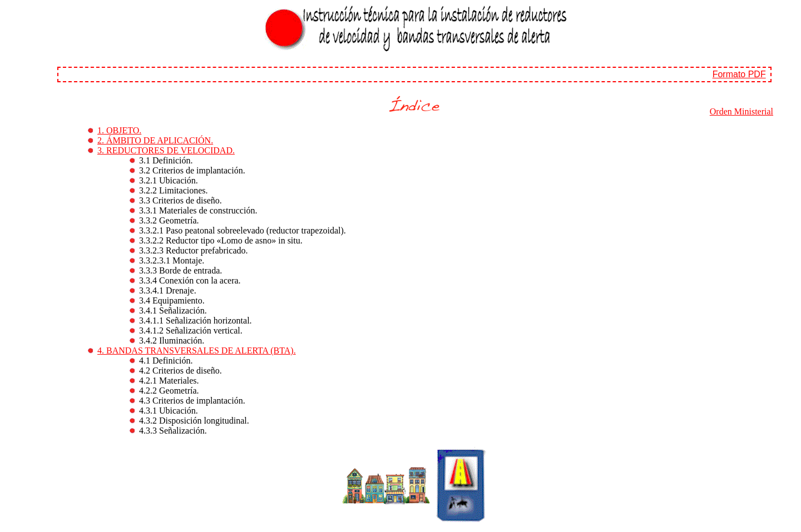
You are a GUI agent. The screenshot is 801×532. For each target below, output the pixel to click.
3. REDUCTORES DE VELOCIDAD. (166, 150)
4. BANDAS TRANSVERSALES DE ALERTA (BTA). (197, 350)
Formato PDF (739, 74)
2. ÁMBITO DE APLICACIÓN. (155, 140)
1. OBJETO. (119, 130)
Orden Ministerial (741, 111)
